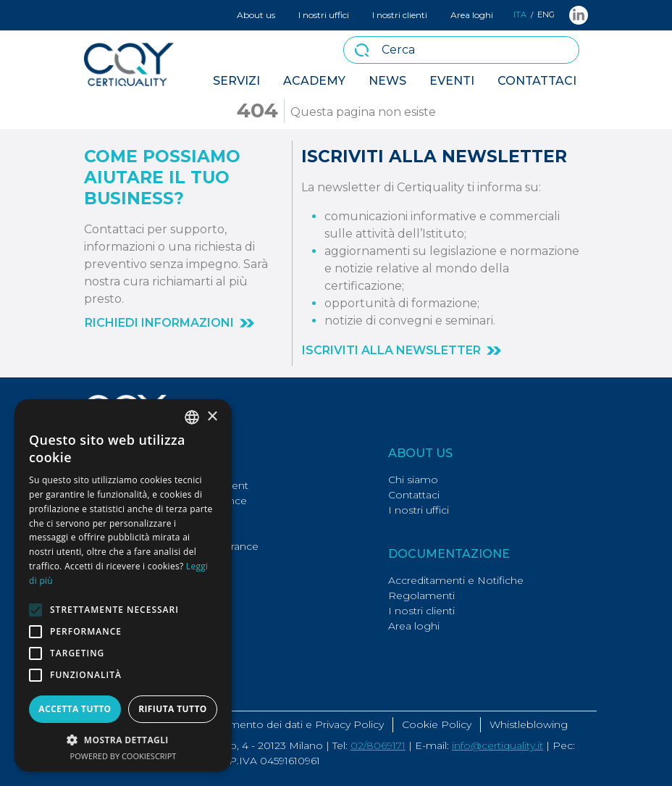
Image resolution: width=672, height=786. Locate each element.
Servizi (236, 81)
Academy (314, 81)
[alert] (123, 585)
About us (256, 15)
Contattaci (537, 81)
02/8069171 (378, 745)
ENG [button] (546, 15)
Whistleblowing (529, 724)
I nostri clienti (400, 15)
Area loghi (472, 15)
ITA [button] (520, 15)
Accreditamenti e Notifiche (456, 580)
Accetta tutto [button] (75, 709)
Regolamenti (421, 595)
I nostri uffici (324, 15)
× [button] (212, 417)
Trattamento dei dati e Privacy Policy (293, 724)
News (387, 81)
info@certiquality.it (497, 745)
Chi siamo (413, 480)
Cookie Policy (437, 724)
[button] (169, 323)
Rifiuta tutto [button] (173, 709)
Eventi (452, 81)
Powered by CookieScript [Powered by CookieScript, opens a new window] (123, 756)
